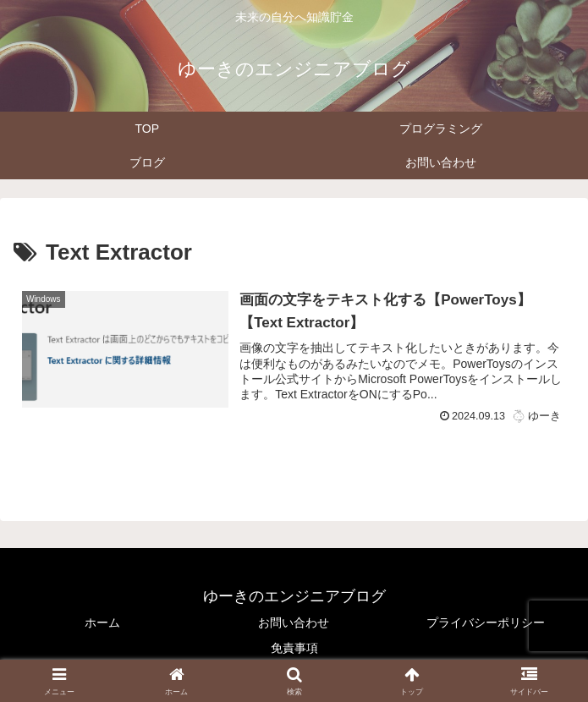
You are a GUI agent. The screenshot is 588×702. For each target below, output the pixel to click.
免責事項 (294, 648)
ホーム (102, 622)
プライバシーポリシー (486, 622)
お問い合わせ (294, 622)
